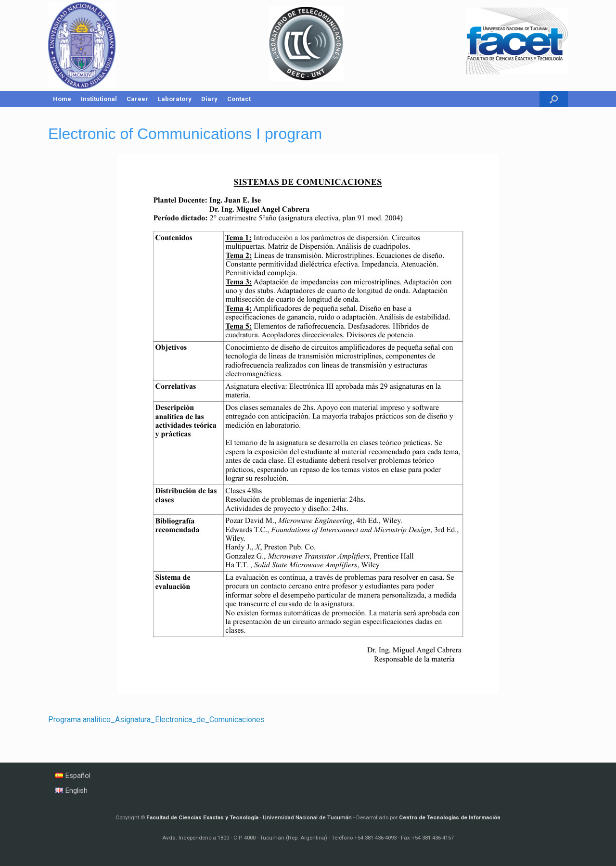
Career (137, 99)
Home (62, 99)
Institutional (99, 99)
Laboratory (175, 99)
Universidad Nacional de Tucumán (307, 817)
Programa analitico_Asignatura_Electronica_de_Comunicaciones (156, 720)
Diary (209, 99)
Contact (239, 99)
